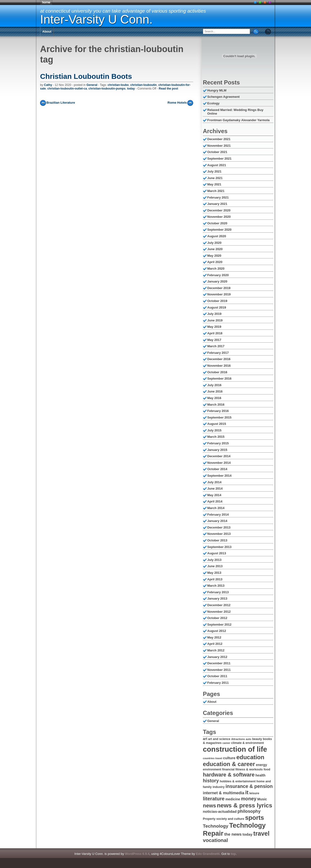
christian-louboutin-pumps (107, 89)
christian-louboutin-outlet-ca (67, 89)
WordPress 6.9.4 (137, 854)
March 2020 (216, 269)
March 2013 (216, 586)
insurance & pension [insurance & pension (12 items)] (249, 786)
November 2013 (219, 534)
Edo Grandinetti (208, 854)
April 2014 (215, 501)
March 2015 (216, 437)
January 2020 (217, 281)
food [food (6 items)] (267, 769)
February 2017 (218, 353)
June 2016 (215, 391)
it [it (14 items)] (247, 792)
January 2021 (217, 204)
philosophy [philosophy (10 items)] (249, 811)
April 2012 (215, 644)
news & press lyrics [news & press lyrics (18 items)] (245, 805)
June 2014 (215, 489)
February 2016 (218, 411)
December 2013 (219, 527)
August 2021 (217, 165)
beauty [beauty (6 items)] (257, 739)
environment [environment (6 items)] (212, 769)
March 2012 (216, 650)
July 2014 (214, 482)
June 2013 (215, 566)
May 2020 (214, 256)
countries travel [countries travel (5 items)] (212, 758)
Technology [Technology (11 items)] (216, 826)
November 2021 (219, 146)
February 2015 (218, 443)
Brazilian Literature (61, 103)
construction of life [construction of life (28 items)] (235, 749)
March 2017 (216, 346)
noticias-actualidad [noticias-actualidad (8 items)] (220, 811)
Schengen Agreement (223, 97)
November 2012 (219, 612)
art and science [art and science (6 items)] (219, 739)
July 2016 (214, 385)
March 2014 (216, 508)
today (131, 89)
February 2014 (218, 515)
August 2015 (217, 424)
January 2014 (217, 521)
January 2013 (217, 598)
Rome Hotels (177, 103)
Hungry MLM (217, 90)
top (233, 854)
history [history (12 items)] (211, 781)
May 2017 (214, 340)
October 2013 (217, 540)
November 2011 (219, 670)
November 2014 (219, 463)
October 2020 (217, 223)
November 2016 (219, 366)
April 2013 (215, 579)
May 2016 (214, 398)
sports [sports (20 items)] (255, 818)
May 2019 (214, 327)
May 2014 (214, 495)
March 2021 (216, 191)
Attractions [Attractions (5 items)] (238, 739)
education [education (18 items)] (250, 757)
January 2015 (217, 450)
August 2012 (217, 631)
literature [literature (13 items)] (214, 799)
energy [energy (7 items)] (261, 765)
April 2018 (215, 333)
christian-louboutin (143, 85)
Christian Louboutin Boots (86, 76)
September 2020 (219, 230)
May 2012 (214, 637)
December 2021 (219, 139)
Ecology (213, 103)
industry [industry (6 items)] (219, 787)
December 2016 (219, 359)
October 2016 (217, 372)
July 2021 (214, 171)
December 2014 (219, 456)
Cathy (48, 85)
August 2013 (217, 553)
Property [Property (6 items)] (209, 819)
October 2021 (217, 152)
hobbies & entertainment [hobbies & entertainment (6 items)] (238, 781)
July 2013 (214, 560)
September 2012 (219, 625)
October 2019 (217, 301)
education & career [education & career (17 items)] (229, 764)
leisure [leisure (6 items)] (254, 793)
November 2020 (219, 217)
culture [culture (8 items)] (229, 758)
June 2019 (215, 320)
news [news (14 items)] (209, 806)
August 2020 (217, 236)
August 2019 (217, 307)
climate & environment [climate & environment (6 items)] (247, 743)
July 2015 (214, 430)
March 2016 (216, 405)
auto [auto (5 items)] (249, 739)
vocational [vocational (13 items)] (215, 840)
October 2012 (217, 618)
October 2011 (217, 676)
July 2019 (214, 314)
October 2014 (217, 469)
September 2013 (219, 547)
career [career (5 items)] (226, 743)
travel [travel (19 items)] (262, 833)
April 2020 (215, 262)
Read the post (168, 89)
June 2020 (215, 249)
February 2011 (218, 683)
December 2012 (219, 605)
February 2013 (218, 592)
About (47, 32)
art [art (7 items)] (205, 739)
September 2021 (219, 159)
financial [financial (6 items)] (228, 769)
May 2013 (214, 573)
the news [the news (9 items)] (233, 834)
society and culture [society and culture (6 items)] (230, 819)
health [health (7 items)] (260, 775)
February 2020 (218, 275)
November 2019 (219, 294)
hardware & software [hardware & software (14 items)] (229, 775)
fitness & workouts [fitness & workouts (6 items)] (249, 769)
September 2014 (219, 476)
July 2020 (214, 243)
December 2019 (219, 288)
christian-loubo (118, 85)
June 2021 (215, 178)
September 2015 (219, 417)
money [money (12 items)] (249, 799)
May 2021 (214, 184)
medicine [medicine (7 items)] (233, 799)
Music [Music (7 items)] (262, 799)
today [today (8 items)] (247, 834)
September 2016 (219, 379)
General (92, 85)
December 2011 (219, 663)
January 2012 (217, 657)
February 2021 (218, 197)
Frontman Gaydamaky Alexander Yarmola (238, 120)
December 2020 (219, 210)
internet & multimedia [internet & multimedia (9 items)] (224, 793)
